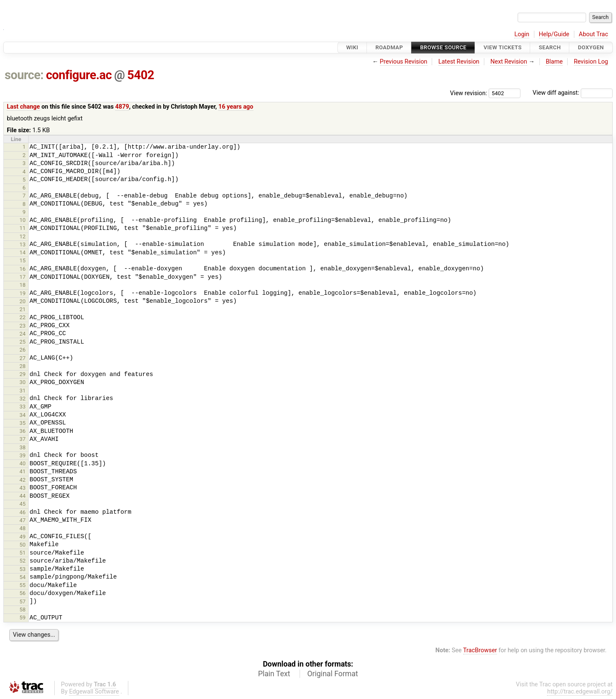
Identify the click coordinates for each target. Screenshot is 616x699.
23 (23, 326)
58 (23, 610)
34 (23, 415)
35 (23, 423)
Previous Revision (404, 62)
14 (23, 252)
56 (23, 593)
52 (23, 561)
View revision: (469, 93)
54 (23, 577)
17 (23, 277)
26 (23, 350)
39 (23, 455)
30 (23, 382)
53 (23, 569)
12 (23, 236)
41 (23, 471)
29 (23, 374)
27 (23, 358)
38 (23, 447)
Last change (23, 107)
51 (23, 553)
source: (24, 75)
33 (23, 407)
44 (23, 496)
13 (23, 244)
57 (23, 602)
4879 (122, 107)
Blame (554, 62)
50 (23, 545)
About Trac (594, 34)
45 (23, 504)
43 (23, 488)
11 (23, 228)
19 (23, 293)
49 (23, 537)
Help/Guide (554, 34)
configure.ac (79, 75)
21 (23, 309)
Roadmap (389, 47)
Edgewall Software (94, 692)
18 (23, 285)
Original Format (333, 674)
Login (522, 34)
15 (23, 260)
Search (550, 47)
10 (23, 220)
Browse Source (443, 47)
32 (23, 399)
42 (23, 480)
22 (23, 317)
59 (23, 618)
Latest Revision (459, 62)
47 (23, 520)
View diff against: (573, 93)
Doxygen (591, 47)
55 (23, 585)
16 (23, 269)
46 (23, 512)
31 (23, 391)
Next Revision (508, 62)
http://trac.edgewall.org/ (580, 692)
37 (23, 439)
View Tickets (502, 47)
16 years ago (236, 107)
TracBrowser (480, 650)
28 (23, 366)
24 (23, 334)
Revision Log (591, 62)
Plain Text (274, 674)
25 (23, 342)
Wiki (352, 47)
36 (23, 431)
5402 (141, 75)
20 (23, 301)
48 (23, 528)
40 (23, 463)
